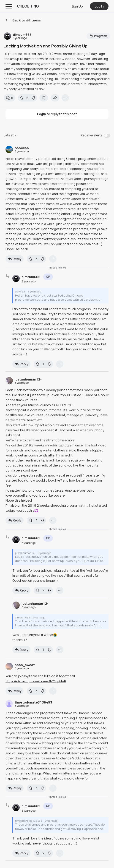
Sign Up (77, 6)
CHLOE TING (28, 6)
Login (42, 114)
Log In (99, 6)
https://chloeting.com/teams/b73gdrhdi (36, 681)
